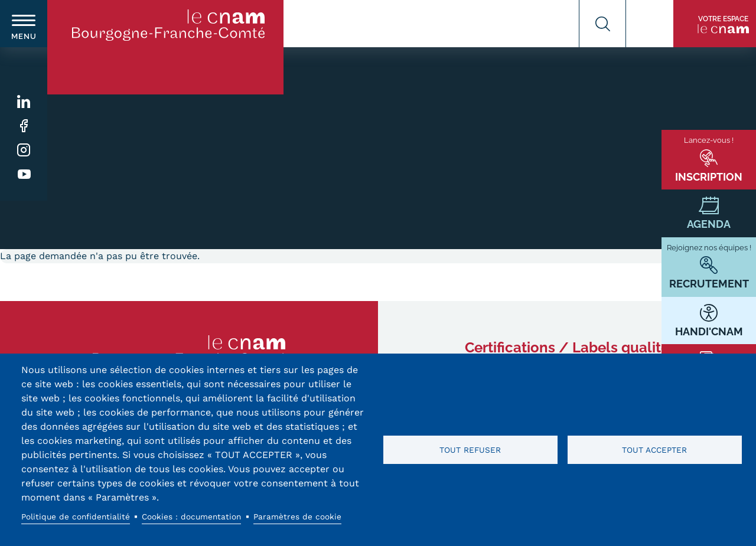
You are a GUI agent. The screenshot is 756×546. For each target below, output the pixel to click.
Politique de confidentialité (76, 516)
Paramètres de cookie (297, 516)
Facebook (24, 126)
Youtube (24, 174)
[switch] (24, 24)
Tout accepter (654, 450)
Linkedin (24, 102)
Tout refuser (470, 450)
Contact (650, 24)
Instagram (24, 150)
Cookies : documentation (191, 516)
